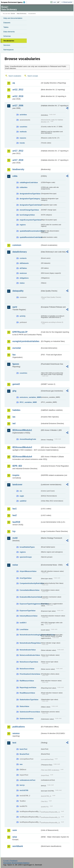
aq (14, 83)
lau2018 (16, 522)
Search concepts (33, 76)
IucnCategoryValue (27, 215)
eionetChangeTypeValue (29, 210)
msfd (15, 538)
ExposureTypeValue (28, 611)
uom (15, 830)
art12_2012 (18, 90)
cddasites (24, 187)
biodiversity (18, 169)
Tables (6, 27)
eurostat (17, 348)
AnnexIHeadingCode (28, 439)
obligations (24, 278)
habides (16, 410)
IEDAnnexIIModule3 (22, 447)
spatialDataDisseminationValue (30, 231)
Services (7, 45)
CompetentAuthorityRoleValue (30, 583)
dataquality (18, 291)
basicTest (23, 749)
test (14, 743)
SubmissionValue (27, 719)
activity (23, 316)
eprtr (15, 307)
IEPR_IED (17, 466)
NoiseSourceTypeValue (29, 662)
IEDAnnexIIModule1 (22, 430)
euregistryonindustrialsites (26, 341)
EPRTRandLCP (20, 332)
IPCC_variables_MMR (28, 402)
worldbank (18, 846)
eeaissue (23, 273)
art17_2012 (18, 151)
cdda (15, 176)
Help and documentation (13, 18)
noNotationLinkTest (27, 780)
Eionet (13, 14)
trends (22, 143)
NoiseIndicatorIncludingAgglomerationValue (30, 635)
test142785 (24, 790)
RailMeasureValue (27, 681)
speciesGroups (26, 557)
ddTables (23, 268)
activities (23, 115)
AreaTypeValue (26, 578)
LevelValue (24, 629)
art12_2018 (18, 96)
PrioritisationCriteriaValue (30, 674)
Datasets (7, 23)
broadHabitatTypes (27, 547)
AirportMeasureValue (28, 571)
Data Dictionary (22, 14)
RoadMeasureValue (27, 693)
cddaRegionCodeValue (29, 182)
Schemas (7, 36)
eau (21, 764)
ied (14, 423)
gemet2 (16, 384)
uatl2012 (23, 501)
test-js (22, 785)
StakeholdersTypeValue (29, 700)
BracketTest (24, 754)
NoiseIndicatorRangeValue (30, 643)
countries (23, 127)
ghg (14, 391)
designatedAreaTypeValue (30, 194)
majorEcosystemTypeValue (30, 220)
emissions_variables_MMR (30, 397)
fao (14, 355)
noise (15, 565)
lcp (14, 531)
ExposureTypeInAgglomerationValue (30, 604)
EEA (14, 2)
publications (19, 727)
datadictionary (20, 252)
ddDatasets (24, 263)
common (17, 245)
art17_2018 (18, 160)
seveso (16, 733)
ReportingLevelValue (28, 687)
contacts (23, 258)
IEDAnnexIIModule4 (22, 457)
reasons (23, 138)
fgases (16, 364)
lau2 (15, 515)
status (22, 283)
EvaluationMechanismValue (30, 597)
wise (15, 837)
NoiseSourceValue (27, 669)
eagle (22, 496)
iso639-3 (23, 623)
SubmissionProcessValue (30, 712)
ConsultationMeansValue (30, 590)
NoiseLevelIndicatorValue (30, 655)
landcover (17, 485)
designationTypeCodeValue (30, 205)
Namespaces (9, 50)
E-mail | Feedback (10, 861)
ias (14, 417)
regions (23, 225)
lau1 (15, 509)
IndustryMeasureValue (29, 616)
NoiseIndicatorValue (28, 650)
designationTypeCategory (30, 199)
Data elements (9, 32)
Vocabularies (9, 41)
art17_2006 (18, 106)
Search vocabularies (15, 76)
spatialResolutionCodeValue (30, 237)
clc (21, 491)
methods (23, 132)
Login (54, 2)
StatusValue (24, 706)
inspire (16, 475)
